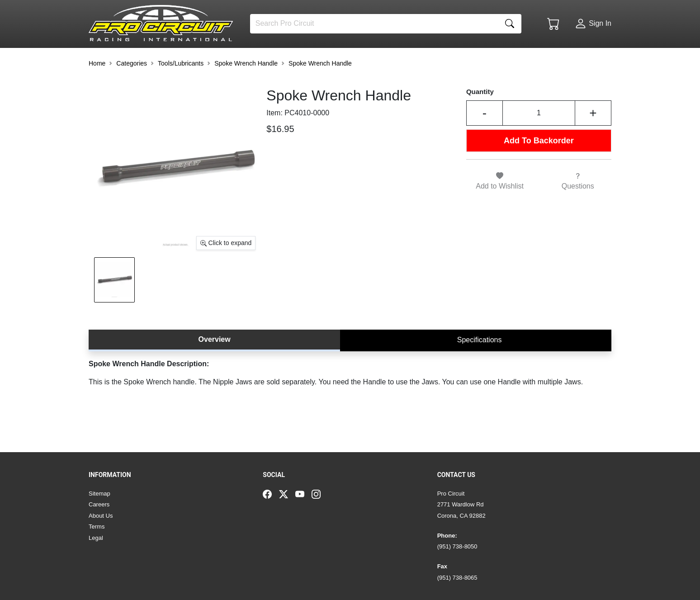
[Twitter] (287, 494)
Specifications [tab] (480, 364)
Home (97, 88)
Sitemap (99, 494)
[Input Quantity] (539, 138)
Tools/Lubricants (181, 88)
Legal (96, 538)
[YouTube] (303, 494)
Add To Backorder (539, 165)
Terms (97, 527)
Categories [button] (132, 88)
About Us (101, 516)
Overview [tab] (215, 364)
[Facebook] (271, 494)
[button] (116, 60)
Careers (99, 504)
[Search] (374, 24)
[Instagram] (320, 494)
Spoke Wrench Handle (246, 88)
